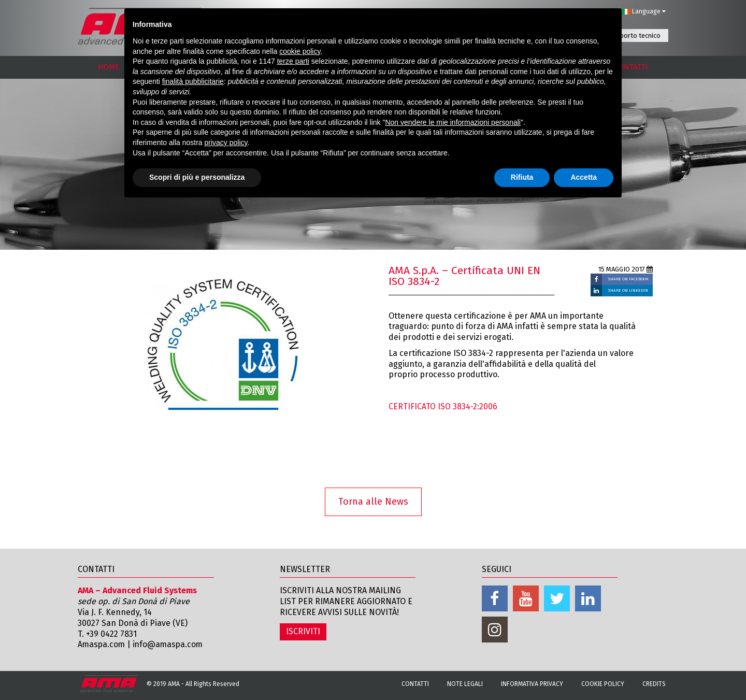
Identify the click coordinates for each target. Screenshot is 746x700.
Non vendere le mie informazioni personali (453, 122)
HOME (109, 67)
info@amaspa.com (170, 644)
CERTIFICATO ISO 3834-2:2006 (443, 406)
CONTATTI (631, 67)
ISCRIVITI (303, 631)
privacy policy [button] (226, 142)
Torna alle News (373, 502)
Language (644, 11)
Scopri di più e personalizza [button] (197, 177)
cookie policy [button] (300, 51)
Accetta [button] (584, 177)
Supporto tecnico (635, 35)
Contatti (415, 684)
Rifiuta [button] (522, 177)
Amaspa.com (102, 644)
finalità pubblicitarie (193, 81)
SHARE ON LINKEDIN (628, 290)
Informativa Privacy (532, 684)
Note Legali (465, 684)
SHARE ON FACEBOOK (628, 279)
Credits (654, 684)
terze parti (293, 61)
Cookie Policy (603, 684)
